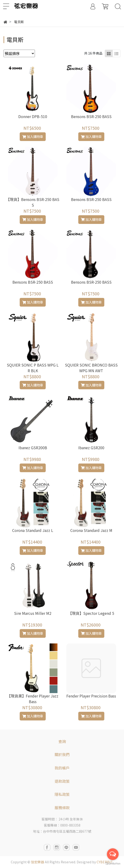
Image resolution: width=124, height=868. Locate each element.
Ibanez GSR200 (91, 448)
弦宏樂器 (38, 862)
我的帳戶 (62, 768)
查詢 (62, 741)
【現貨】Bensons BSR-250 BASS (33, 202)
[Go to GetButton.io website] (113, 863)
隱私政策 (62, 794)
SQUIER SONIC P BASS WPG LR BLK (33, 368)
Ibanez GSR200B (33, 448)
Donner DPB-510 (33, 116)
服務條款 (62, 808)
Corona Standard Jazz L (33, 530)
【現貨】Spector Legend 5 (91, 613)
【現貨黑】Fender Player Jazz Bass (33, 699)
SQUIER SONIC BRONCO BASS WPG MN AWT (91, 368)
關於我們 (62, 754)
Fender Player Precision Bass (91, 696)
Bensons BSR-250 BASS (91, 116)
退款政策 (62, 781)
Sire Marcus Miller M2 (33, 613)
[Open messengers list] (113, 854)
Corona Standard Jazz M (91, 530)
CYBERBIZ (105, 862)
